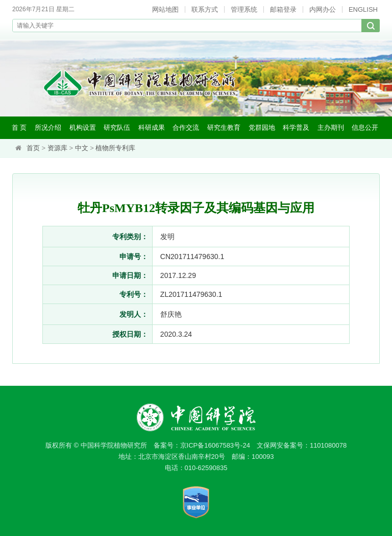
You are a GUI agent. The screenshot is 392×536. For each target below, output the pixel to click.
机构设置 (83, 127)
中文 (82, 148)
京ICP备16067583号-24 (215, 445)
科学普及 (296, 127)
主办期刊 (331, 127)
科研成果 (152, 127)
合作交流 (186, 127)
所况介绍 (48, 127)
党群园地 (262, 127)
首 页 (19, 127)
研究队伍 (117, 127)
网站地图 (165, 9)
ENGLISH (363, 9)
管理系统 (244, 9)
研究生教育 (224, 127)
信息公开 (365, 127)
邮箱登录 (283, 9)
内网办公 (323, 9)
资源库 (57, 148)
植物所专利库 (115, 148)
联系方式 (205, 9)
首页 (33, 148)
